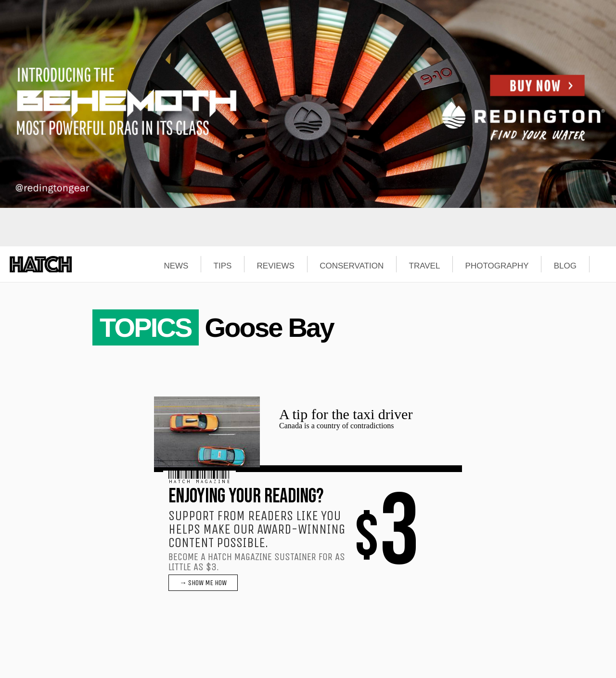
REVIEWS (276, 266)
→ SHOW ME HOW (203, 583)
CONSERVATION (352, 266)
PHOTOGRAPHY (497, 266)
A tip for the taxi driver (346, 414)
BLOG (565, 266)
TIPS (223, 266)
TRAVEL (425, 266)
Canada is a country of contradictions (337, 426)
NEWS (176, 266)
